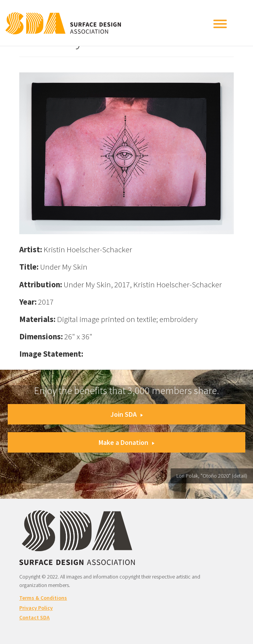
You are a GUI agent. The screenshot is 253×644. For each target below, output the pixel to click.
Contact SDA (34, 617)
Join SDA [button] (127, 414)
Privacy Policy (36, 608)
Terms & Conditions (43, 598)
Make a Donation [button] (126, 442)
